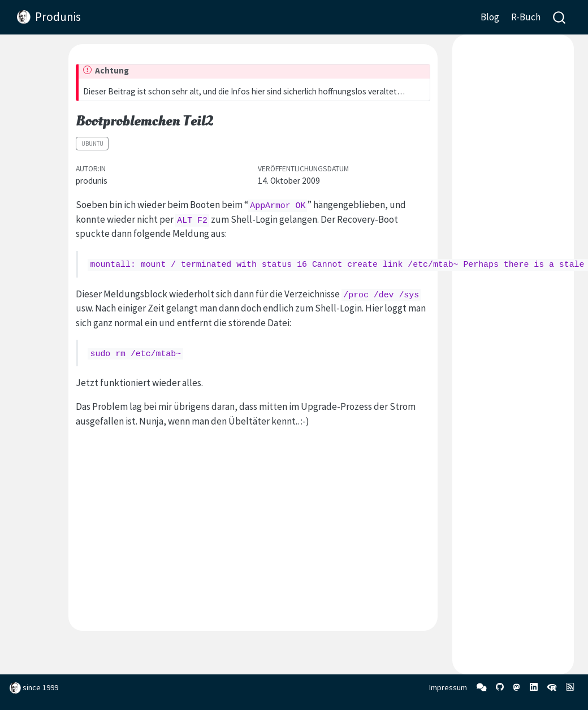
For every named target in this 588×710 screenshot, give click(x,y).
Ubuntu (92, 144)
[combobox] (560, 17)
